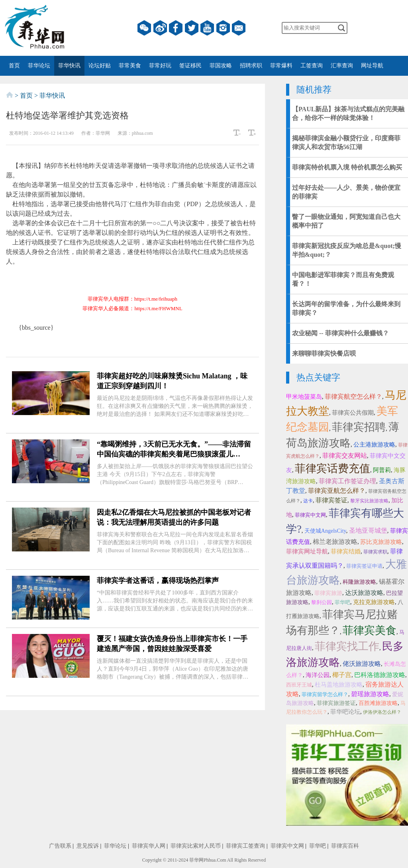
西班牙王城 (299, 685)
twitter (192, 28)
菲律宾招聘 (359, 427)
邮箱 (239, 28)
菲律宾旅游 (328, 593)
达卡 (308, 501)
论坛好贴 (100, 66)
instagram (223, 28)
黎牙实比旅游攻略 (369, 501)
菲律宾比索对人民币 (196, 846)
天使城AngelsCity (325, 531)
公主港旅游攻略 (374, 445)
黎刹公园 (322, 602)
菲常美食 (130, 66)
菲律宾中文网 (310, 515)
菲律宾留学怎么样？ (325, 694)
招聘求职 (251, 66)
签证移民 (190, 66)
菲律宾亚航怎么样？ (337, 491)
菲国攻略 (221, 66)
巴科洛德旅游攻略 (380, 675)
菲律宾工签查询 (245, 846)
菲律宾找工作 (347, 646)
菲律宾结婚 (346, 551)
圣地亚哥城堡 (368, 530)
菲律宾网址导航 (307, 551)
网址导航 (372, 66)
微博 (160, 28)
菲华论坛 (39, 66)
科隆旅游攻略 (359, 582)
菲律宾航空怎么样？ (353, 397)
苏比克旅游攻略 (381, 542)
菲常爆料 (281, 66)
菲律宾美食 (370, 630)
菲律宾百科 (345, 846)
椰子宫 (342, 675)
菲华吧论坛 (345, 712)
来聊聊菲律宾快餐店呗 (324, 353)
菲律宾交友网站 (345, 456)
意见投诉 (88, 846)
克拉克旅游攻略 (374, 602)
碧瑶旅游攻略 (370, 694)
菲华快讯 (69, 66)
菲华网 (196, 860)
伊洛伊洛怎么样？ (382, 712)
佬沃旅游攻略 (362, 664)
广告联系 (60, 846)
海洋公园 (318, 675)
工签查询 (312, 66)
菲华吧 (342, 602)
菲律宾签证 (331, 500)
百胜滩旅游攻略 (378, 703)
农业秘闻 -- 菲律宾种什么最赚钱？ (340, 333)
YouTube (207, 28)
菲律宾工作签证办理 (347, 481)
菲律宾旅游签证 (336, 703)
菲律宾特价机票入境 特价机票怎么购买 (347, 167)
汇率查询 (342, 66)
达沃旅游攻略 (364, 593)
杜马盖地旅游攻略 (339, 685)
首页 (14, 66)
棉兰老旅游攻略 (335, 542)
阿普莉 (382, 470)
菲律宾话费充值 (332, 468)
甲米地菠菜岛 (304, 397)
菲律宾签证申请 (364, 566)
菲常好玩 (160, 66)
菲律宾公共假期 (353, 413)
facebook (176, 28)
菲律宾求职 (375, 552)
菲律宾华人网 (149, 846)
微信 (144, 28)
